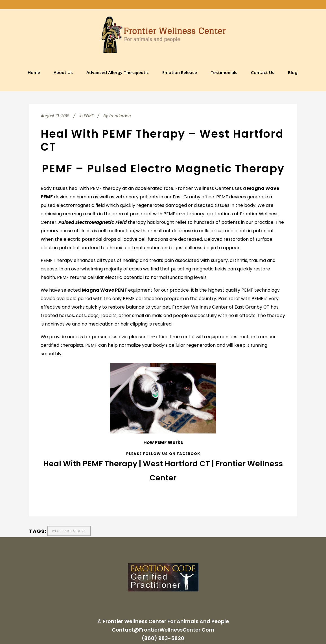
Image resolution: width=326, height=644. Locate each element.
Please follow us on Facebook (163, 454)
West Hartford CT (69, 531)
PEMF (89, 116)
